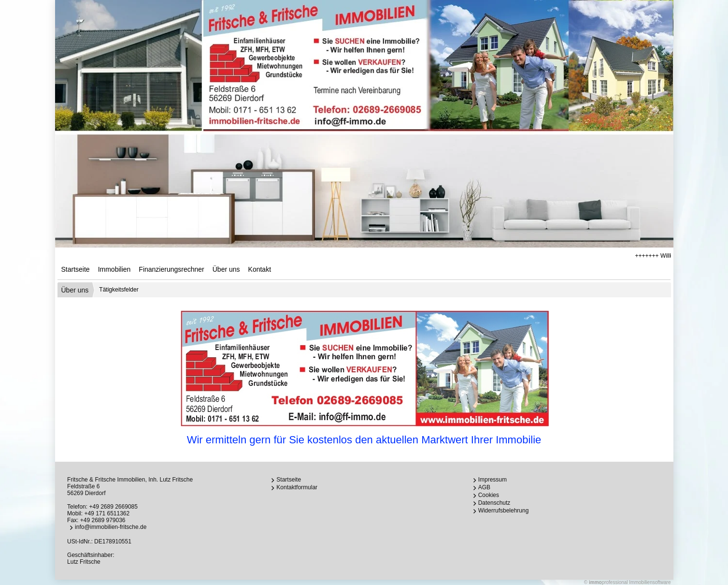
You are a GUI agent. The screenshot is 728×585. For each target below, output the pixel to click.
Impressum (492, 480)
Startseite (76, 269)
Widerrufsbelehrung (504, 511)
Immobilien (114, 269)
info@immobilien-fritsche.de (111, 527)
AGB (484, 487)
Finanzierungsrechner (171, 269)
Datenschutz (494, 503)
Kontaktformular (297, 487)
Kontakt (260, 269)
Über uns (226, 269)
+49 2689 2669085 (113, 507)
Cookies (489, 495)
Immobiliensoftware (650, 582)
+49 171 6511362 (107, 513)
